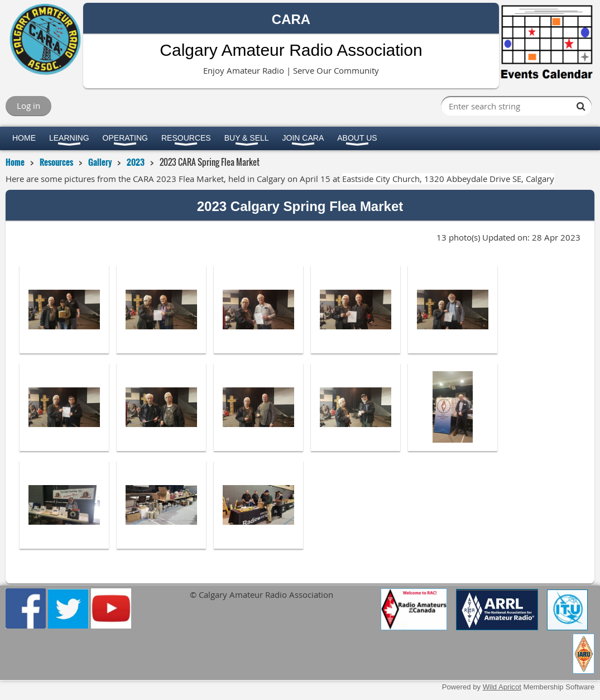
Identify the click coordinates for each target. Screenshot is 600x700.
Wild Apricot (502, 687)
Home (15, 162)
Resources (56, 162)
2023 (136, 162)
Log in (28, 106)
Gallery (100, 162)
